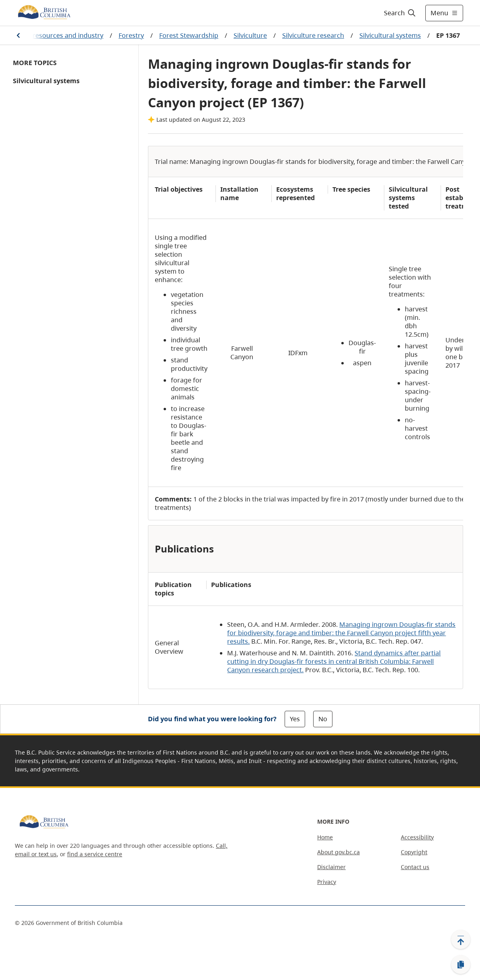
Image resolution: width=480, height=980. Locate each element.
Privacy (327, 882)
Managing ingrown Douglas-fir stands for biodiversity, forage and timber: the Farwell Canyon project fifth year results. (341, 633)
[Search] (400, 13)
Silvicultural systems (390, 35)
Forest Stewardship (189, 35)
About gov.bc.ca (338, 852)
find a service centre (95, 854)
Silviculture (250, 35)
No (323, 719)
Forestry (131, 35)
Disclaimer (331, 867)
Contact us (415, 867)
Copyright (414, 852)
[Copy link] (461, 965)
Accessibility (417, 837)
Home (325, 837)
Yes (295, 719)
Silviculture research (313, 35)
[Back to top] (461, 939)
